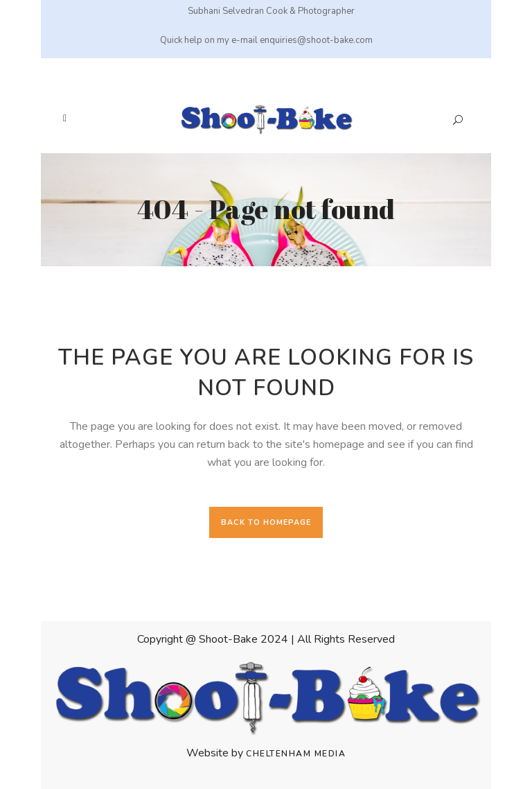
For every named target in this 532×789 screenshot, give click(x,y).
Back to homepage (266, 522)
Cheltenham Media (296, 754)
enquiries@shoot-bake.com (316, 40)
